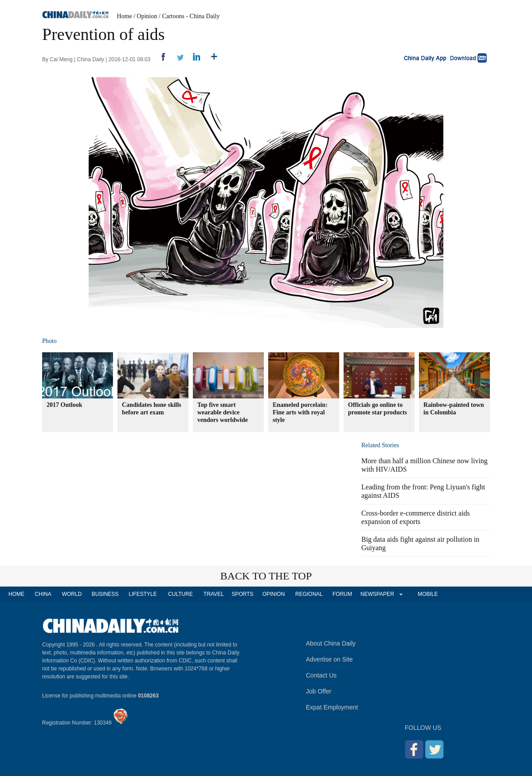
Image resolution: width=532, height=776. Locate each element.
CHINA (43, 594)
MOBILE (428, 594)
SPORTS (242, 594)
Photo (49, 341)
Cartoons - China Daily (191, 16)
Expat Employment (332, 707)
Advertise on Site (329, 659)
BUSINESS (105, 594)
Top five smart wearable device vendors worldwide (223, 412)
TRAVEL (214, 594)
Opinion (147, 16)
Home (125, 16)
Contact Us (321, 675)
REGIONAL (309, 594)
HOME (16, 594)
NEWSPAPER (377, 594)
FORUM (342, 594)
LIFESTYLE (143, 594)
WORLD (72, 594)
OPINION (274, 594)
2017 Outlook (65, 405)
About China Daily (331, 643)
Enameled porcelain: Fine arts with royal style (300, 412)
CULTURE (180, 594)
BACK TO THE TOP (266, 576)
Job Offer (319, 691)
